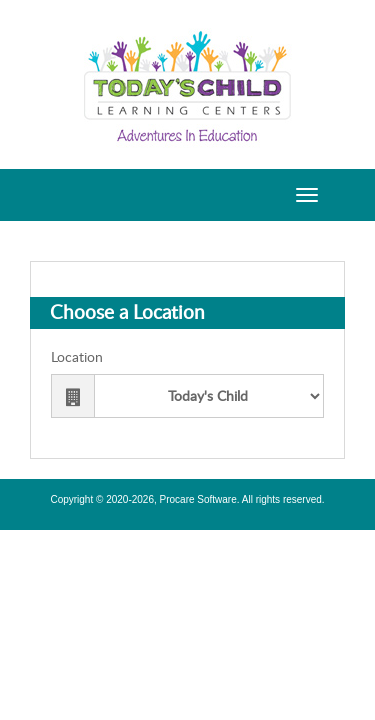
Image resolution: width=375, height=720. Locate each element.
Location (77, 357)
